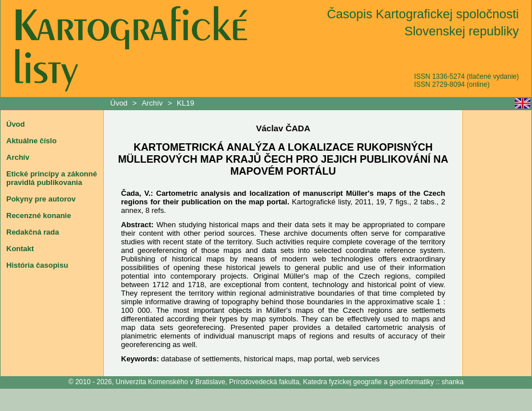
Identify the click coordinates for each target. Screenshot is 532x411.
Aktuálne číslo (31, 141)
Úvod (120, 103)
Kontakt (20, 249)
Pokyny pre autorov (41, 199)
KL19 (186, 103)
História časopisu (37, 265)
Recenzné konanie (39, 215)
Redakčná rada (33, 232)
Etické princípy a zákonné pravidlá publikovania (52, 178)
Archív (152, 103)
